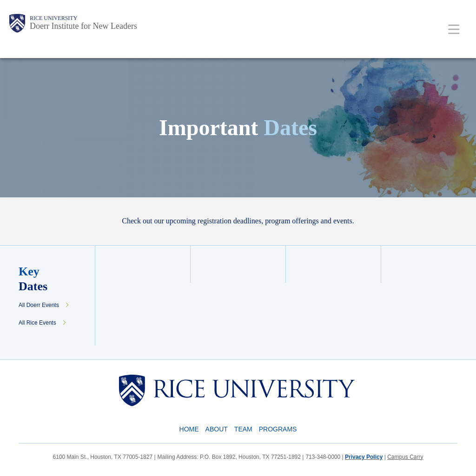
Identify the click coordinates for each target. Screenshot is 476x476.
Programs (278, 429)
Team (243, 429)
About (217, 429)
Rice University (53, 18)
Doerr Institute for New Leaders (83, 26)
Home (189, 429)
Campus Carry (405, 457)
